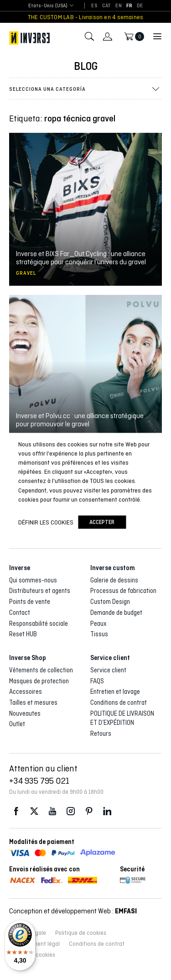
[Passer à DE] (140, 6)
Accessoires (26, 692)
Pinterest (89, 811)
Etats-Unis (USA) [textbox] (48, 6)
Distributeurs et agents (40, 591)
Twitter (34, 811)
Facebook (16, 811)
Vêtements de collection (41, 670)
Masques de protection (39, 681)
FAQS (97, 681)
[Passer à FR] (129, 6)
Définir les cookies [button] (46, 522)
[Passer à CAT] (107, 6)
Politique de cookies (81, 933)
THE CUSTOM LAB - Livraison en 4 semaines (85, 17)
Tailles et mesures (33, 702)
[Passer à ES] (94, 6)
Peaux (98, 624)
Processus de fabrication (123, 591)
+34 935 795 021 (39, 781)
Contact (20, 613)
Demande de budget (116, 613)
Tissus (99, 634)
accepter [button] (102, 522)
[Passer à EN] (118, 6)
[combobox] (48, 6)
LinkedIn (107, 811)
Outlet (17, 724)
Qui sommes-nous (33, 580)
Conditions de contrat (119, 702)
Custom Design (110, 602)
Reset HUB (23, 634)
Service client (108, 670)
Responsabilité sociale (39, 624)
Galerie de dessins (114, 580)
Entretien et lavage (115, 692)
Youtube (52, 811)
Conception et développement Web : (73, 911)
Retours (101, 734)
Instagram (71, 811)
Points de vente (30, 602)
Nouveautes (25, 713)
